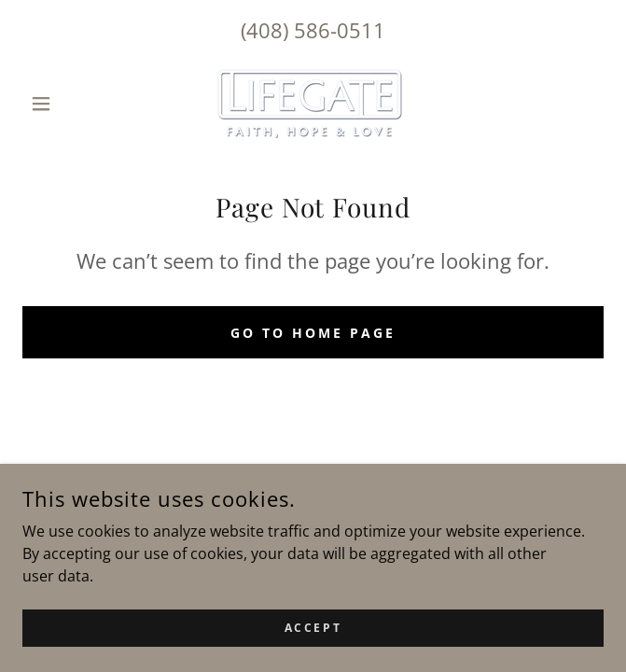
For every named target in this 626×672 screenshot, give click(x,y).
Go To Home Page (313, 333)
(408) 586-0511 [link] (313, 30)
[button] (66, 104)
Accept (313, 628)
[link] (313, 103)
